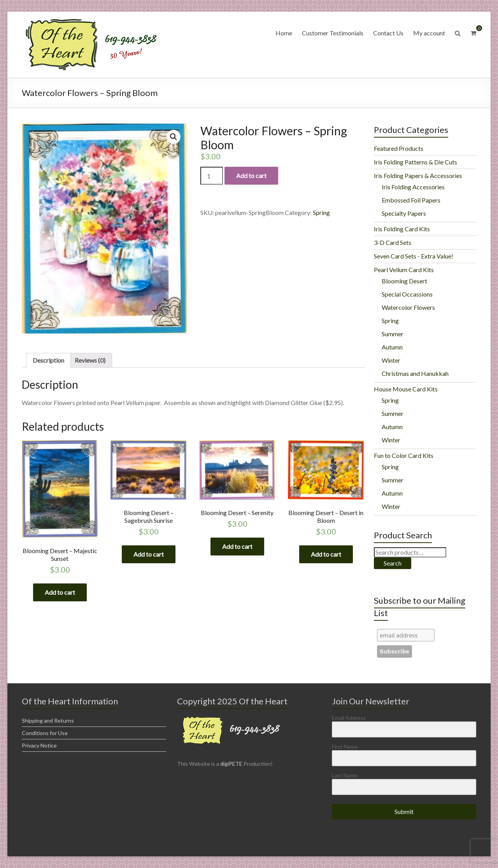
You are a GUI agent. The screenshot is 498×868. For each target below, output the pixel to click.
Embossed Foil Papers (411, 200)
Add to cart (251, 176)
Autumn (392, 347)
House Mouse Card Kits (406, 389)
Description (48, 360)
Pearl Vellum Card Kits (404, 270)
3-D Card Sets (393, 242)
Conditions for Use (45, 733)
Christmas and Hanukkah (415, 373)
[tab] (48, 360)
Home (284, 33)
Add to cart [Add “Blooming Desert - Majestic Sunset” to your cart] (60, 592)
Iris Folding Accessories (413, 187)
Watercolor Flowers (408, 307)
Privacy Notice (39, 745)
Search (393, 563)
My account (429, 33)
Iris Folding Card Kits (402, 229)
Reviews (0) (90, 360)
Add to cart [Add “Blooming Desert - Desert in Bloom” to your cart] (326, 554)
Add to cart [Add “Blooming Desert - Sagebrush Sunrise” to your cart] (149, 554)
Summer (393, 334)
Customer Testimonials (333, 33)
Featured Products (399, 148)
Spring (321, 212)
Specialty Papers (404, 213)
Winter (391, 360)
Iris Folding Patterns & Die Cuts (416, 162)
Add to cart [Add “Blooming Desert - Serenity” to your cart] (237, 546)
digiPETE (231, 764)
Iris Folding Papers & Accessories (418, 176)
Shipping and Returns (48, 720)
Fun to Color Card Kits (404, 455)
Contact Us (388, 33)
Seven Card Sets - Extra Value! (414, 256)
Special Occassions (407, 294)
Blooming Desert (404, 281)
